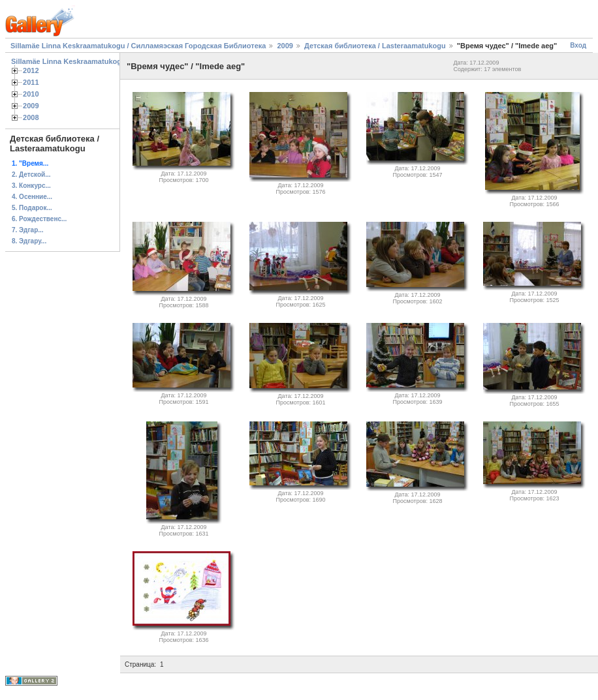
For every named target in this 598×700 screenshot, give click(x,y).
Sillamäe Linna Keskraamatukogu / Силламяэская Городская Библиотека (138, 46)
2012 (31, 70)
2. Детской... (31, 175)
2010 (31, 94)
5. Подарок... (32, 208)
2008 (31, 117)
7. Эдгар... (28, 230)
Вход (578, 45)
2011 (31, 82)
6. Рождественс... (39, 219)
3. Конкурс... (31, 186)
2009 (285, 46)
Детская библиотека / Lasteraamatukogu (375, 46)
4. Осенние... (32, 197)
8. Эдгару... (29, 241)
